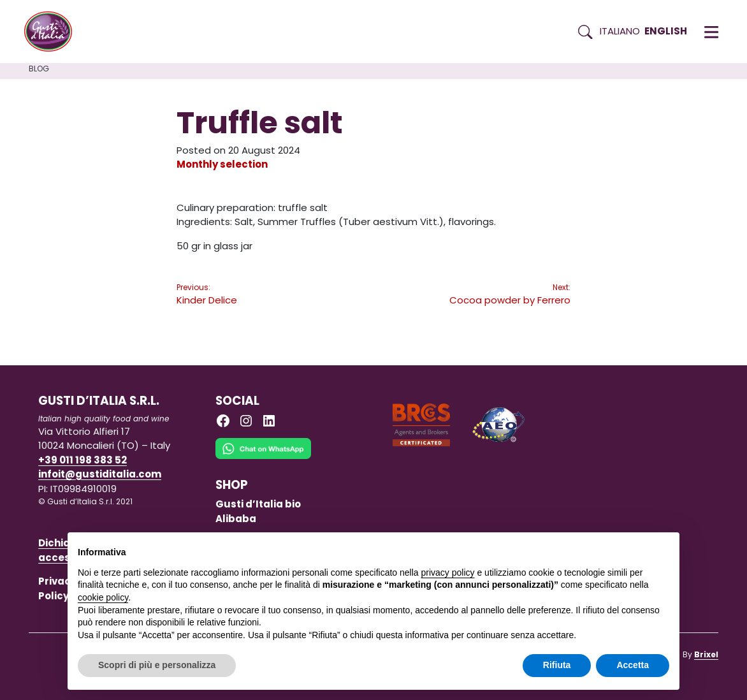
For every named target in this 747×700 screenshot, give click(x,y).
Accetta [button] (633, 665)
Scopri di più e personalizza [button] (157, 665)
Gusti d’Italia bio (258, 504)
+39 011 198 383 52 (83, 460)
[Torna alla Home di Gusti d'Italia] (53, 32)
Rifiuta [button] (557, 665)
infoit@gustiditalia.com (100, 474)
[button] (711, 32)
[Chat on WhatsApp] (263, 457)
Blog (39, 69)
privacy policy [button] (448, 572)
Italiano (620, 31)
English (666, 31)
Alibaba (236, 519)
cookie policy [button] (103, 597)
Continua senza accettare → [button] (610, 549)
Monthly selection (222, 164)
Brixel (706, 654)
